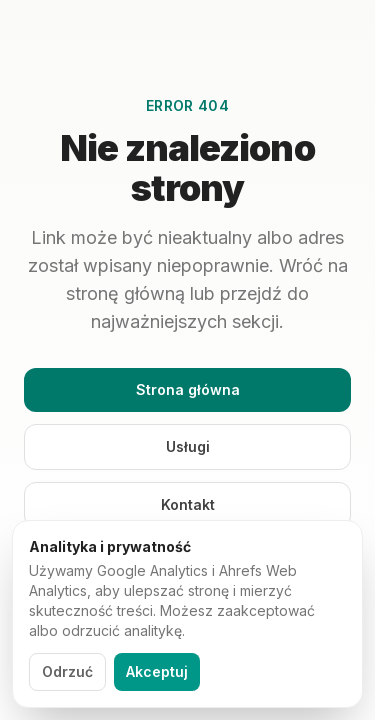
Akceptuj (157, 671)
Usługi (188, 446)
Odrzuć (67, 671)
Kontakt (188, 504)
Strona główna (188, 389)
